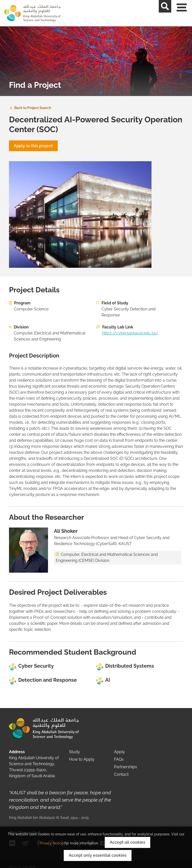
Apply (119, 752)
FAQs (119, 759)
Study (74, 752)
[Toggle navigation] (186, 13)
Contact (121, 774)
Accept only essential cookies (98, 855)
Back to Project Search (30, 108)
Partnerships (125, 767)
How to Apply (82, 759)
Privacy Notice (52, 843)
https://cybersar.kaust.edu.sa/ (130, 333)
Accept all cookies (127, 842)
